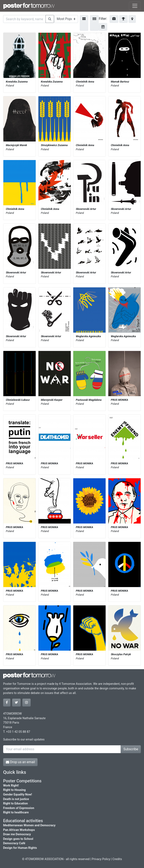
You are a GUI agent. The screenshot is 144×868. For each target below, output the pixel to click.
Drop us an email (20, 762)
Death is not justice (16, 799)
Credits (117, 859)
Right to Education (15, 803)
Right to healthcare (16, 812)
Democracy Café (14, 843)
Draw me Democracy (17, 834)
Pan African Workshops (19, 830)
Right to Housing (14, 790)
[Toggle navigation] (135, 6)
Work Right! (11, 786)
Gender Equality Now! (18, 795)
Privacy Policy (101, 859)
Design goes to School (18, 839)
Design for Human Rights (20, 848)
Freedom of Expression (19, 808)
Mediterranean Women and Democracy (29, 825)
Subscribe (131, 749)
